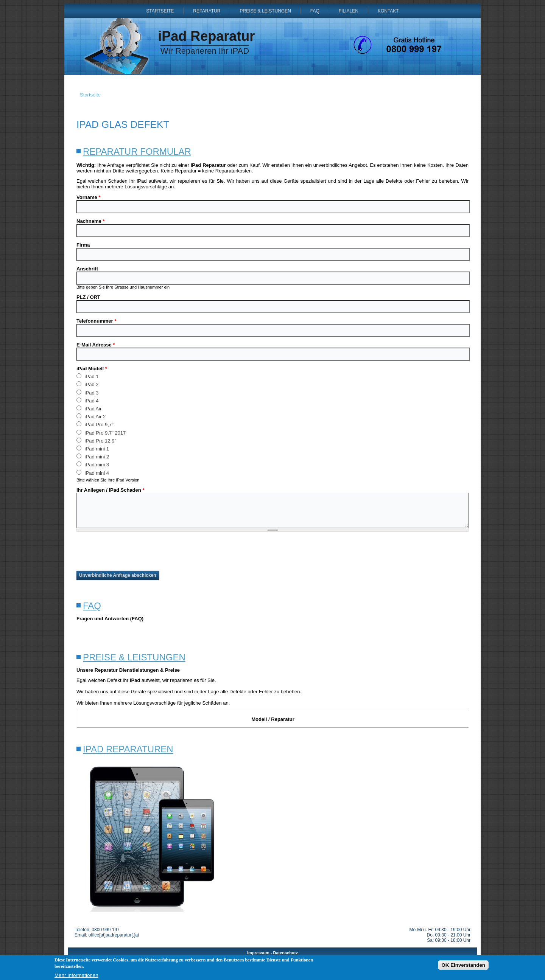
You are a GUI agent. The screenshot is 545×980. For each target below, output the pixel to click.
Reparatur (207, 11)
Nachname (90, 221)
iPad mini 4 (93, 473)
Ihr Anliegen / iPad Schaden (110, 490)
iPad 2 (87, 384)
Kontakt (388, 11)
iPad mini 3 (93, 464)
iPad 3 (87, 392)
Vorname (88, 197)
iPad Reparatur (206, 36)
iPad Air (89, 408)
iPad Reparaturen (128, 749)
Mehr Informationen (76, 975)
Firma (83, 245)
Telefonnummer (96, 321)
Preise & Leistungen (265, 11)
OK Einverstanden (463, 965)
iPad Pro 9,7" (95, 424)
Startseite (160, 11)
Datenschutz (286, 953)
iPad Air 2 (91, 416)
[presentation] (134, 551)
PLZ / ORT (88, 297)
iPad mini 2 (93, 456)
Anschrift (87, 269)
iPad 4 (87, 400)
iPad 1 (87, 376)
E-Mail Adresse (96, 345)
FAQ (315, 11)
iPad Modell (92, 369)
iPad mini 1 (93, 448)
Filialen (349, 11)
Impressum (258, 953)
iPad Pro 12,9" (96, 440)
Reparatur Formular (137, 151)
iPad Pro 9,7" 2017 (101, 433)
